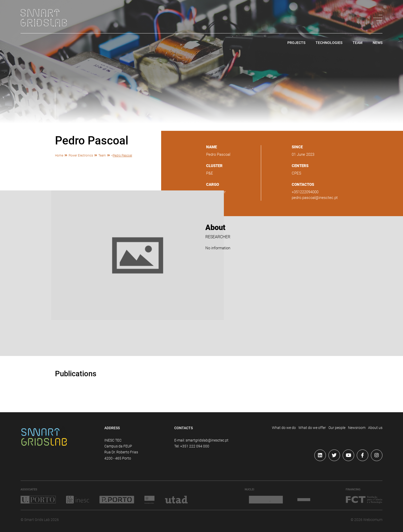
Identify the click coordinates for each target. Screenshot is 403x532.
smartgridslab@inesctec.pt (207, 440)
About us (375, 428)
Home (59, 155)
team (358, 43)
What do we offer (312, 428)
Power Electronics (81, 155)
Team (102, 155)
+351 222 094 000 (195, 446)
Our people (337, 428)
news (378, 43)
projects (296, 43)
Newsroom (357, 428)
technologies (329, 43)
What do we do (284, 428)
